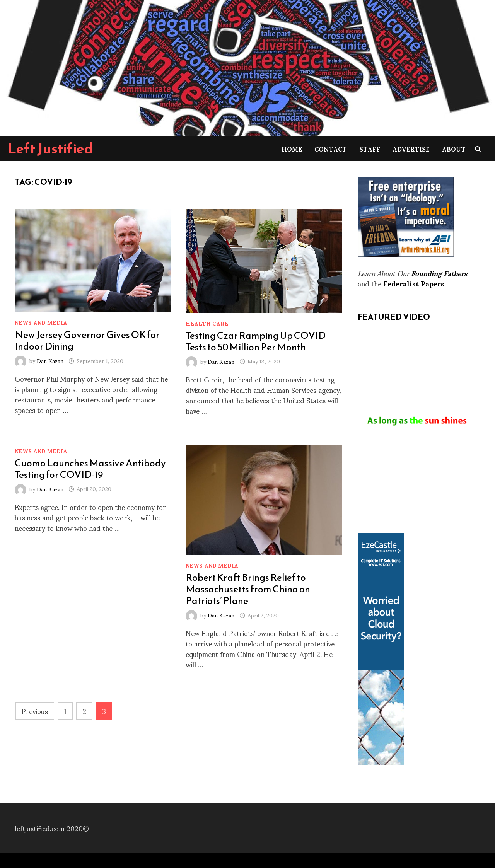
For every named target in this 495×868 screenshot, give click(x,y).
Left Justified (50, 148)
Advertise (411, 149)
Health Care (207, 323)
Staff (370, 149)
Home (292, 149)
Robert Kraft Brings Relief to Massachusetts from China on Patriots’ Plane (248, 589)
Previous (35, 711)
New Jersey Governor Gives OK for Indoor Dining (87, 340)
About (454, 149)
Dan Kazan (50, 361)
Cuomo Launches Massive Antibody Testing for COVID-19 (90, 469)
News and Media (41, 322)
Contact (331, 149)
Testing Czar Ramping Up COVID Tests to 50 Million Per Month (256, 341)
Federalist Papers (414, 283)
